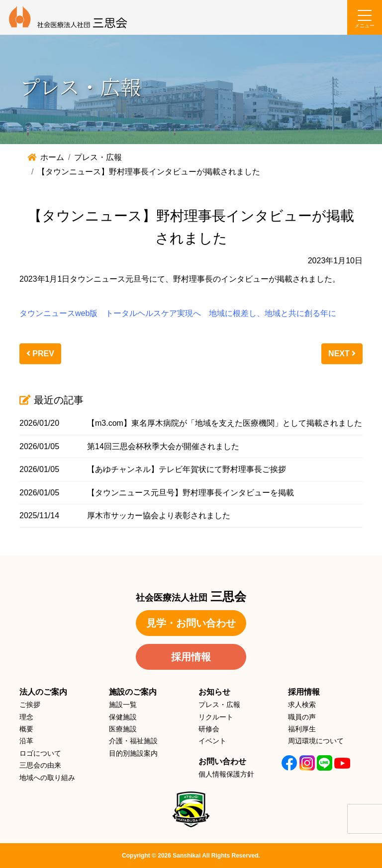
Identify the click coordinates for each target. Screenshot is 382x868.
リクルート (216, 717)
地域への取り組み (47, 778)
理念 (26, 717)
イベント (212, 741)
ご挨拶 (30, 705)
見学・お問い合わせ (191, 623)
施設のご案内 (133, 692)
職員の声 (302, 717)
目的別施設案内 (133, 753)
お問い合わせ (222, 761)
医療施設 (123, 729)
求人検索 (302, 705)
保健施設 (123, 717)
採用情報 (191, 657)
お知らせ (214, 692)
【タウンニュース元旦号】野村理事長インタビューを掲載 (191, 493)
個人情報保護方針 (226, 774)
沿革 (26, 741)
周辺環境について (316, 741)
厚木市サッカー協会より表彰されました (159, 515)
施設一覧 (123, 705)
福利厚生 (302, 729)
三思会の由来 (40, 765)
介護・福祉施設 (133, 741)
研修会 (209, 729)
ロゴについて (40, 753)
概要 (26, 729)
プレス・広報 (219, 705)
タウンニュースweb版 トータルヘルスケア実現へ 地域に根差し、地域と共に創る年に (178, 313)
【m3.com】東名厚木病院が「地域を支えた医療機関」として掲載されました (225, 423)
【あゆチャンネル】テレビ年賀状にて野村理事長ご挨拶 (187, 469)
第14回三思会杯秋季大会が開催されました (163, 446)
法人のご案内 (43, 692)
